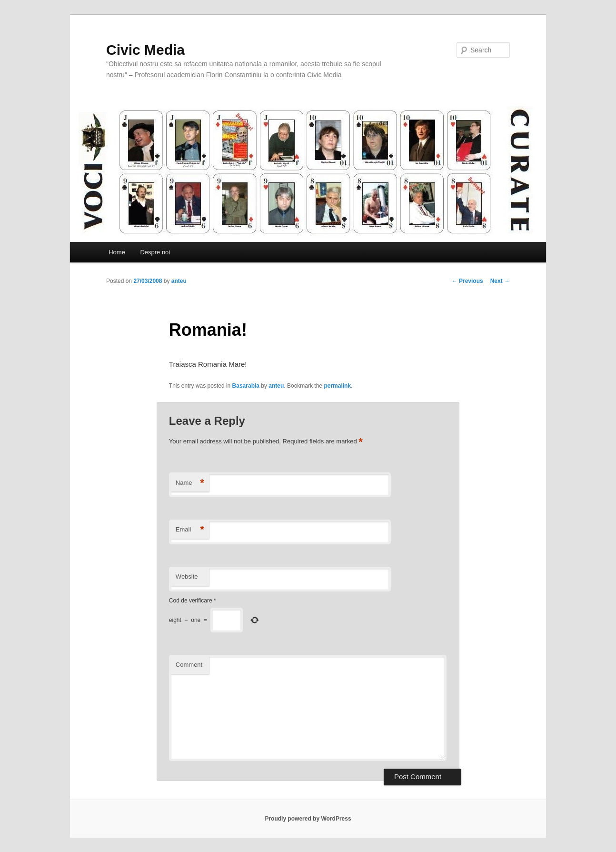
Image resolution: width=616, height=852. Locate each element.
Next (500, 281)
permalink (337, 386)
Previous (467, 281)
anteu (179, 281)
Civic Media (145, 50)
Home (117, 252)
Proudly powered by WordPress (308, 819)
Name (190, 483)
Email (190, 530)
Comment (189, 665)
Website (187, 576)
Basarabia (246, 386)
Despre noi (155, 252)
